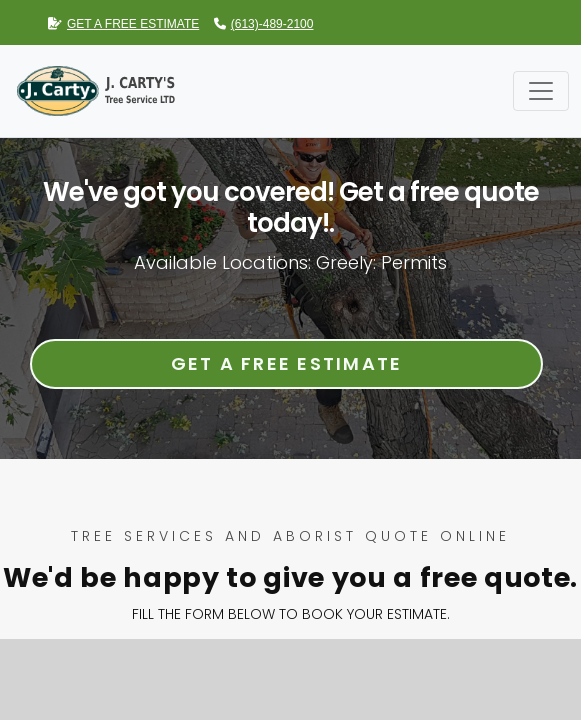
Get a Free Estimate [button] (287, 363)
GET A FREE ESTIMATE (123, 24)
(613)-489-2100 (264, 24)
